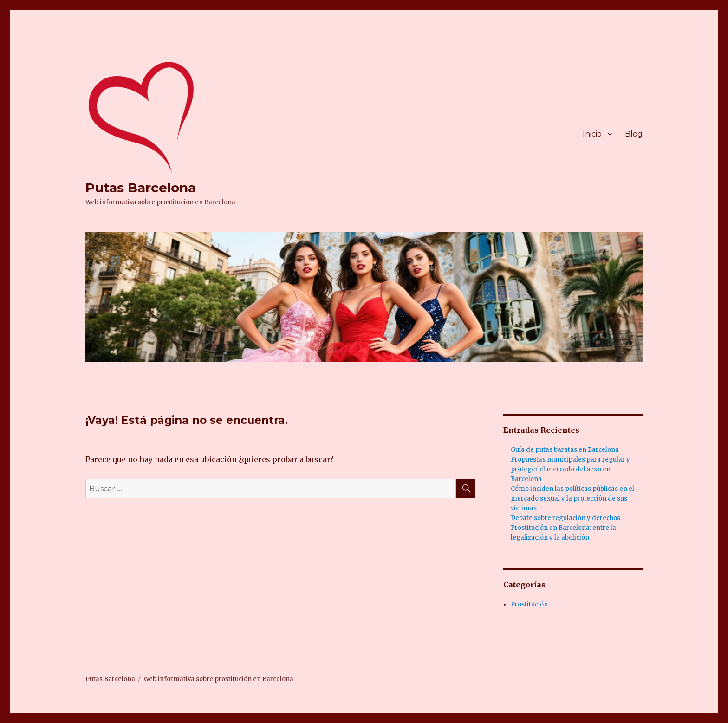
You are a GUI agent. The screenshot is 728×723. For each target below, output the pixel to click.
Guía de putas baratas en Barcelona (565, 450)
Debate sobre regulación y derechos (565, 518)
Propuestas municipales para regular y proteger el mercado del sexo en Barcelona (570, 469)
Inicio (592, 134)
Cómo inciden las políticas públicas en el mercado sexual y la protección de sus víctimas (572, 498)
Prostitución (529, 604)
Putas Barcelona (141, 188)
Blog (634, 134)
